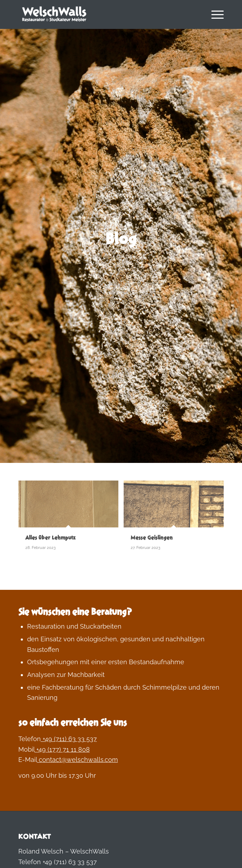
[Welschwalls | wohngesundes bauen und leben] (101, 14)
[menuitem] (214, 14)
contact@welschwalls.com (77, 760)
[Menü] (214, 14)
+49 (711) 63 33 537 (69, 739)
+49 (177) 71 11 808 (62, 749)
